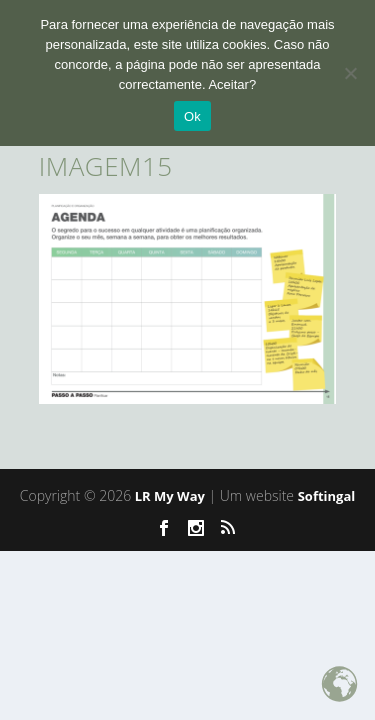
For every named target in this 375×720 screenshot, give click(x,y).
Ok (192, 116)
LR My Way (170, 496)
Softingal (327, 496)
